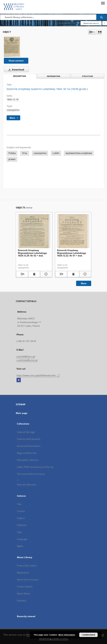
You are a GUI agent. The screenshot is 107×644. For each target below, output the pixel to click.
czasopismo (13, 110)
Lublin (56, 153)
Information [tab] (54, 76)
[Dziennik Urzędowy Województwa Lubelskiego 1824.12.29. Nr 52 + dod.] (34, 231)
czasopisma (40, 153)
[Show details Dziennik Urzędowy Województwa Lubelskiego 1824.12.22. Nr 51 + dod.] (85, 274)
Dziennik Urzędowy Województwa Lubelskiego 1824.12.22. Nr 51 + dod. (72, 253)
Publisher (22, 525)
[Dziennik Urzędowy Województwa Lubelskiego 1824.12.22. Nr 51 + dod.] (73, 231)
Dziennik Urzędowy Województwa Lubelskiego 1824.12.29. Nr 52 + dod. (32, 253)
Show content (16, 61)
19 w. (25, 153)
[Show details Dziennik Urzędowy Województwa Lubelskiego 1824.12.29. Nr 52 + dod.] (46, 274)
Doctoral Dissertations (29, 446)
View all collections (27, 485)
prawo (12, 159)
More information (67, 635)
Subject (21, 518)
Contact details (25, 587)
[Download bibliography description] (22, 274)
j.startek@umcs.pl (26, 356)
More (84, 283)
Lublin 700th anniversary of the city (35, 467)
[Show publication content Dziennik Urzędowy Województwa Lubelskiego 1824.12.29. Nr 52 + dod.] (34, 274)
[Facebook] (19, 380)
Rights (20, 546)
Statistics (22, 600)
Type (19, 532)
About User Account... (28, 580)
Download (15, 70)
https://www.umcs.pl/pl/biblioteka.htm (38, 375)
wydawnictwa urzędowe (79, 153)
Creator (21, 511)
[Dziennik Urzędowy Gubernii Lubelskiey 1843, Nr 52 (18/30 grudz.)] (12, 47)
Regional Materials (27, 453)
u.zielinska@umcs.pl (27, 360)
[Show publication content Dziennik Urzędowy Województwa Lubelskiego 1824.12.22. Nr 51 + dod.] (73, 274)
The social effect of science (31, 474)
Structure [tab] (88, 76)
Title (19, 504)
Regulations (23, 573)
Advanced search (91, 23)
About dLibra (24, 594)
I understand (88, 635)
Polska (12, 153)
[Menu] (103, 3)
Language (22, 539)
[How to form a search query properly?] (105, 23)
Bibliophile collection (28, 460)
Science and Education (29, 439)
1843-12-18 (13, 99)
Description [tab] (19, 76)
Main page (22, 413)
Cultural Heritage (26, 432)
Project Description (27, 566)
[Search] (102, 17)
